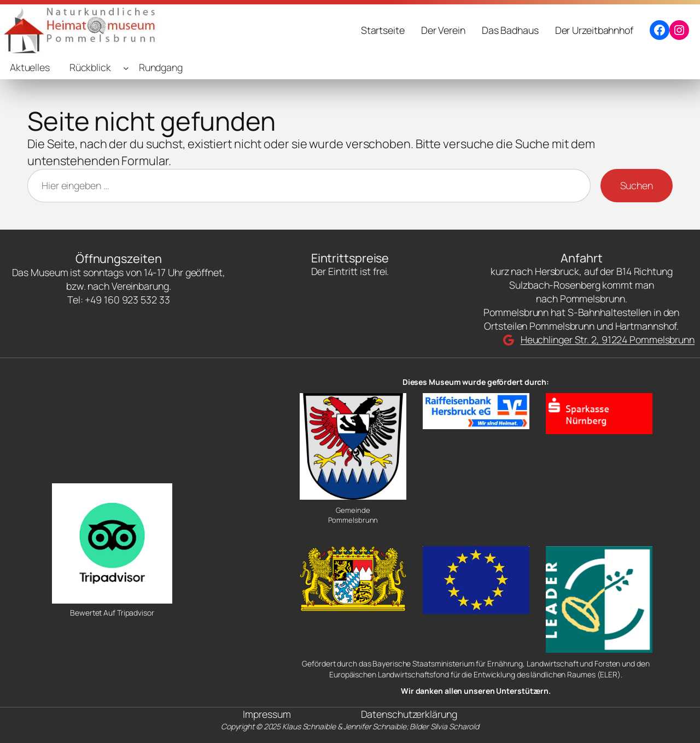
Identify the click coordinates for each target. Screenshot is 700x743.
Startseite (383, 30)
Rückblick (90, 67)
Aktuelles (30, 67)
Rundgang (161, 67)
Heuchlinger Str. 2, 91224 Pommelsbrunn (608, 340)
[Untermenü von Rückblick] (126, 68)
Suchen (637, 185)
